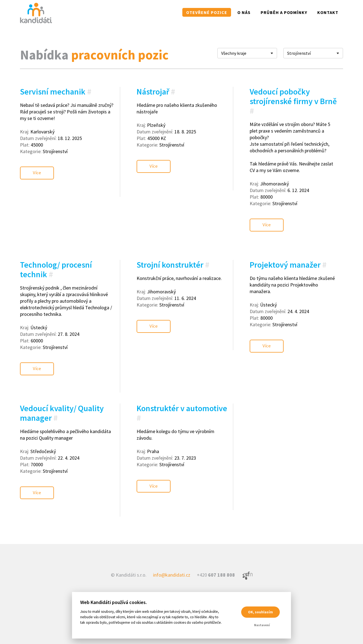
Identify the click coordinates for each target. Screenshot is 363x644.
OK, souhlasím (260, 612)
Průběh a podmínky (284, 12)
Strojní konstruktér (170, 259)
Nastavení (262, 625)
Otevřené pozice (207, 12)
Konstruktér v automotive (182, 396)
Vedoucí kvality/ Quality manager (62, 401)
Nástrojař (153, 91)
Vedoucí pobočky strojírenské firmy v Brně (293, 96)
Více (38, 170)
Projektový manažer (285, 259)
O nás (244, 12)
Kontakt (328, 12)
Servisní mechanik (53, 91)
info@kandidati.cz (172, 557)
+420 (216, 557)
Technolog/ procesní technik (56, 263)
